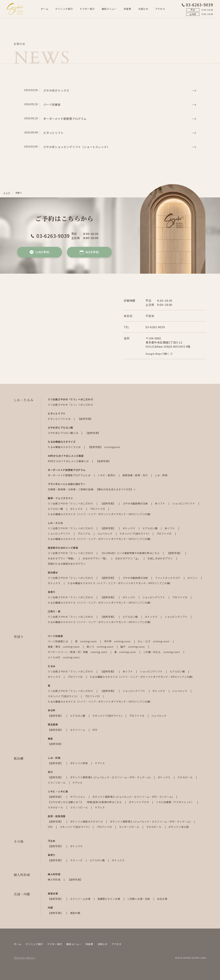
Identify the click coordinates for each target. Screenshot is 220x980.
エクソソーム (78, 730)
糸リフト (160, 503)
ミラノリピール (57, 783)
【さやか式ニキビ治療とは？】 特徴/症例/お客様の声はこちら (85, 802)
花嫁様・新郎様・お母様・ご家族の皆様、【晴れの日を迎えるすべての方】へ (92, 489)
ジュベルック (105, 534)
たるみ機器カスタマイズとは (65, 447)
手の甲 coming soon (118, 641)
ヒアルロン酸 (56, 509)
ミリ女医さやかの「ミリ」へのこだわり (71, 405)
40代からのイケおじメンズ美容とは (69, 461)
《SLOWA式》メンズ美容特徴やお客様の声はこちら (130, 553)
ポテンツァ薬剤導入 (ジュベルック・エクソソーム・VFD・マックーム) (111, 777)
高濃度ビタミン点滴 (109, 899)
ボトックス (77, 509)
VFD (95, 730)
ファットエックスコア (168, 578)
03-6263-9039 (197, 5)
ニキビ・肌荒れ (107, 475)
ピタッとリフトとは (59, 419)
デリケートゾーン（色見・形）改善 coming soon (78, 652)
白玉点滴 (162, 899)
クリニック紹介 (64, 9)
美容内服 (75, 913)
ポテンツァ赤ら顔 (179, 827)
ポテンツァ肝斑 (79, 763)
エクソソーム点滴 (81, 899)
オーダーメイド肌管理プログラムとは (70, 475)
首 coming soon (86, 641)
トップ (7, 193)
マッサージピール (129, 827)
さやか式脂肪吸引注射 (136, 503)
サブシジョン (78, 797)
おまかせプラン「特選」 (62, 558)
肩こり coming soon (100, 647)
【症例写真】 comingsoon (104, 447)
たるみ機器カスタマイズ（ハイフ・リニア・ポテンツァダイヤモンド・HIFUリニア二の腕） (100, 514)
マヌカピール (185, 777)
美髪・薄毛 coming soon (64, 647)
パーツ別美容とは (58, 641)
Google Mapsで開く (159, 354)
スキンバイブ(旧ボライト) (135, 534)
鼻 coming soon (125, 652)
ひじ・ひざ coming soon (154, 641)
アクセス (160, 9)
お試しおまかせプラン (160, 558)
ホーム (45, 9)
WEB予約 (89, 252)
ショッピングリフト (184, 503)
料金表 (128, 9)
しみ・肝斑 (161, 475)
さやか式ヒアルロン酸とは (63, 433)
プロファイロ (98, 509)
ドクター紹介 (87, 9)
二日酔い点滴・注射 (139, 899)
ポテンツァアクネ (139, 802)
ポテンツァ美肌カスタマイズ (87, 821)
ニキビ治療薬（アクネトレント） (175, 802)
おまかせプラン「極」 (96, 558)
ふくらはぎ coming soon (64, 657)
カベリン (193, 578)
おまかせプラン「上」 (128, 558)
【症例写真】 (85, 419)
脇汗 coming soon (133, 647)
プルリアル (84, 534)
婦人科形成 (54, 879)
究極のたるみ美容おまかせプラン (67, 564)
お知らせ (143, 9)
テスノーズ (77, 860)
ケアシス (100, 763)
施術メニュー (109, 9)
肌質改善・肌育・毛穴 (136, 475)
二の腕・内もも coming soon (162, 652)
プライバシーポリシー (25, 958)
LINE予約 (40, 252)
